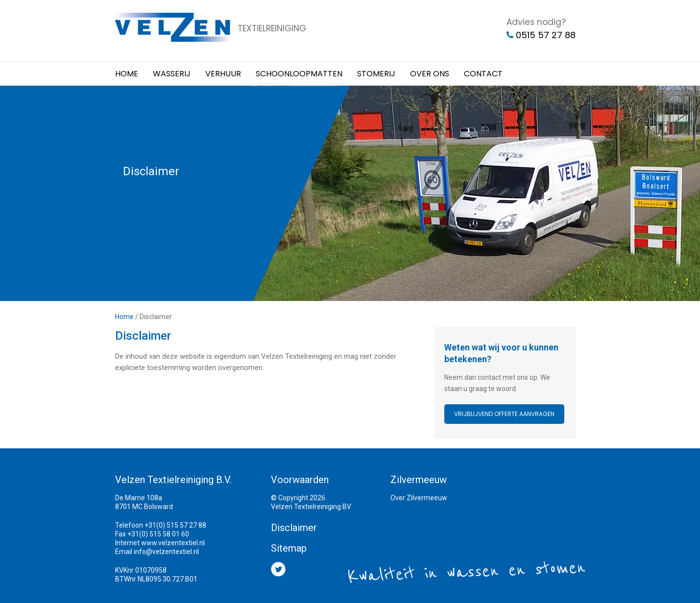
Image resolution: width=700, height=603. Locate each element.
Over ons (430, 74)
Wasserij (172, 74)
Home (127, 74)
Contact (483, 74)
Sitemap (289, 548)
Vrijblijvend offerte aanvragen (504, 414)
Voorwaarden (300, 480)
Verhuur (223, 74)
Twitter (278, 569)
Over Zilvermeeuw (419, 498)
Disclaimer (294, 528)
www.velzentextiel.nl (173, 543)
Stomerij (376, 74)
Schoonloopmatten (299, 74)
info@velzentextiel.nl (166, 552)
